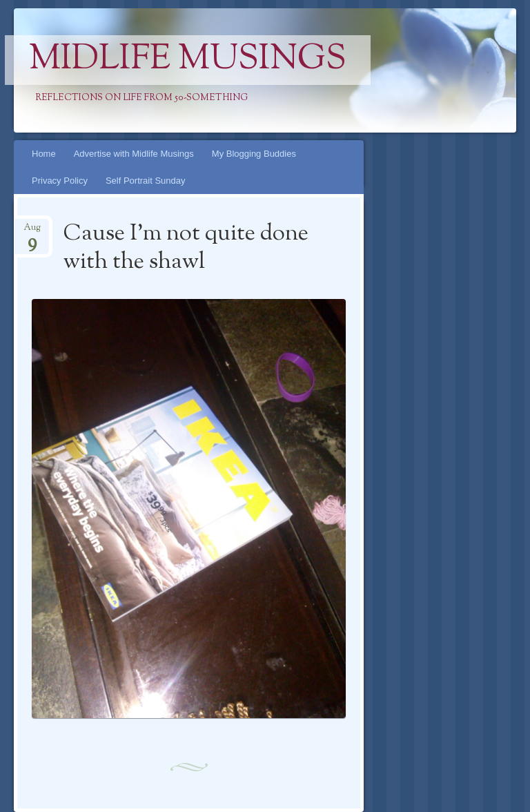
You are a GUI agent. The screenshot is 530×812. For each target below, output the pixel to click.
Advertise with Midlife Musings (134, 154)
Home (44, 154)
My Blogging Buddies (254, 154)
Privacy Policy (60, 181)
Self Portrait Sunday (146, 181)
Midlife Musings (188, 60)
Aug (32, 232)
